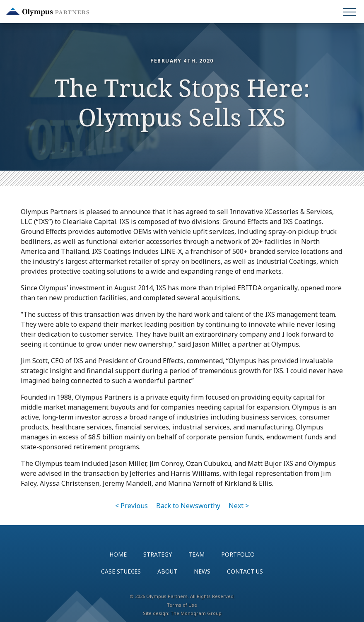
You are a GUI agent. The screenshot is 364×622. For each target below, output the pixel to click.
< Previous (131, 506)
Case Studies (121, 571)
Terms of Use (182, 605)
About (167, 571)
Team (196, 554)
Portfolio (238, 554)
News (202, 571)
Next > (239, 506)
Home (118, 554)
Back (188, 506)
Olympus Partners (48, 12)
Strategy (158, 554)
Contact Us (245, 571)
